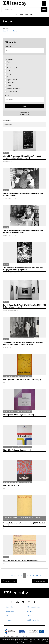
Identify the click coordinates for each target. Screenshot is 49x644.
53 (18, 576)
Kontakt (29, 616)
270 (41, 576)
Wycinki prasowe (12, 80)
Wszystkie (24, 50)
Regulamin (30, 611)
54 (21, 576)
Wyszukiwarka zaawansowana (24, 14)
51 (12, 576)
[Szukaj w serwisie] (21, 10)
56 (28, 576)
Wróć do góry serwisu (33, 620)
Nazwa (7, 96)
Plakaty (9, 86)
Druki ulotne (11, 83)
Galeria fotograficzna (13, 68)
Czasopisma (11, 77)
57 (31, 576)
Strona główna (7, 31)
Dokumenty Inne (12, 92)
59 (37, 576)
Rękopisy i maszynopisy (14, 89)
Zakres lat (8, 47)
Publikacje (10, 71)
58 (34, 576)
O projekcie (9, 620)
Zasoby (15, 31)
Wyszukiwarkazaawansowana (25, 113)
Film (8, 65)
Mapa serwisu (10, 611)
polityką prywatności (24, 642)
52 (15, 576)
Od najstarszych (25, 125)
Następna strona (40, 581)
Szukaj (44, 10)
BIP (7, 616)
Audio (9, 62)
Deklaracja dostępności (34, 607)
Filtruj (24, 106)
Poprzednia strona (9, 581)
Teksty (9, 74)
